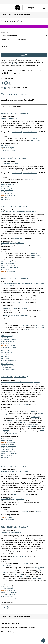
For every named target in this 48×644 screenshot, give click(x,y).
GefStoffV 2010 (5, 267)
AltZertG (3, 450)
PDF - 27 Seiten (19, 377)
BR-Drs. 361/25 (9, 308)
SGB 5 (3, 355)
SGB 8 (3, 459)
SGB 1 (3, 351)
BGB (2, 145)
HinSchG (3, 266)
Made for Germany (17, 238)
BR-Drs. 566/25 (5, 243)
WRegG (3, 342)
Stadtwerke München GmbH (20, 557)
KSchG (3, 192)
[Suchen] (24, 55)
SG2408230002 (6, 527)
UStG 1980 (4, 340)
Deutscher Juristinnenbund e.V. (20, 405)
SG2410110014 (6, 466)
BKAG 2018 (4, 360)
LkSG (2, 589)
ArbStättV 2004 (5, 151)
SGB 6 (3, 356)
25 (6, 88)
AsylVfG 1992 (5, 452)
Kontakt (8, 624)
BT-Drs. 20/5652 (5, 499)
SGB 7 (3, 358)
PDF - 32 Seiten (19, 527)
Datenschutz (14, 628)
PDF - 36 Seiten (19, 158)
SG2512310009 (6, 206)
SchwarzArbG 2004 (6, 262)
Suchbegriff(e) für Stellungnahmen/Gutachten (13, 40)
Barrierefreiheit (5, 628)
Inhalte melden (23, 628)
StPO (2, 336)
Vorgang (12, 243)
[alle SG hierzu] (8, 145)
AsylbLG (3, 455)
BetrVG (3, 147)
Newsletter (15, 624)
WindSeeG (4, 598)
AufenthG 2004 (5, 366)
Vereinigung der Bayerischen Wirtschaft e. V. (24, 132)
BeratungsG (4, 446)
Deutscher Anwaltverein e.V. (20, 303)
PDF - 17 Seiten (19, 466)
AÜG (2, 188)
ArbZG (3, 186)
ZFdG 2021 (4, 362)
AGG (2, 440)
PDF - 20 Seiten (19, 113)
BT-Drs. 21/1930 (9, 315)
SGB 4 (3, 197)
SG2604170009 (6, 158)
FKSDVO (3, 370)
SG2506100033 (6, 377)
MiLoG (3, 194)
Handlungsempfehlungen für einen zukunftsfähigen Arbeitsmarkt (18, 212)
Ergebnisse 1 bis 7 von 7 (8, 78)
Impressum (32, 628)
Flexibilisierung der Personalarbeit (10, 163)
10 (2, 88)
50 (9, 88)
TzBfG (3, 190)
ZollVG (3, 364)
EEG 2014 (4, 594)
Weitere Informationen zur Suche (20, 64)
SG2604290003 (6, 113)
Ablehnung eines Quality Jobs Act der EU (12, 119)
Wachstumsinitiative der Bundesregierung (12, 532)
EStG (2, 448)
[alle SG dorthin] (33, 139)
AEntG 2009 (4, 347)
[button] (44, 8)
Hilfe (2, 624)
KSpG (3, 596)
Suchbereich (4, 32)
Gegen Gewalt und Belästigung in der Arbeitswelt (14, 471)
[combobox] (24, 50)
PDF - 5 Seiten (19, 206)
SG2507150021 (6, 278)
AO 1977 (3, 338)
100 (12, 88)
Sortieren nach (5, 103)
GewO (3, 368)
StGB (2, 438)
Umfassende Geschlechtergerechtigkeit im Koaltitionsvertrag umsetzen (20, 382)
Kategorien (4, 47)
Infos (20, 26)
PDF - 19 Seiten (19, 278)
